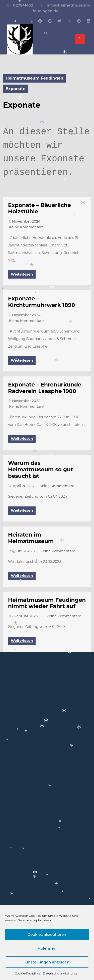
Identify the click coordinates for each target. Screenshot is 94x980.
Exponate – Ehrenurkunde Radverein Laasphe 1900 (45, 388)
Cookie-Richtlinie (28, 973)
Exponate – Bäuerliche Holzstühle (39, 208)
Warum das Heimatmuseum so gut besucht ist (40, 469)
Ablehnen (47, 948)
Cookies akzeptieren (47, 934)
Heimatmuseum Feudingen (34, 78)
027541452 (23, 5)
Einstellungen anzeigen (47, 962)
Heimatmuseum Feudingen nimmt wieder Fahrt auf (47, 603)
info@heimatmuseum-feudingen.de (62, 8)
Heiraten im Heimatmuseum (31, 538)
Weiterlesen (22, 274)
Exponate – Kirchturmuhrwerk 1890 (42, 302)
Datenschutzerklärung (60, 973)
